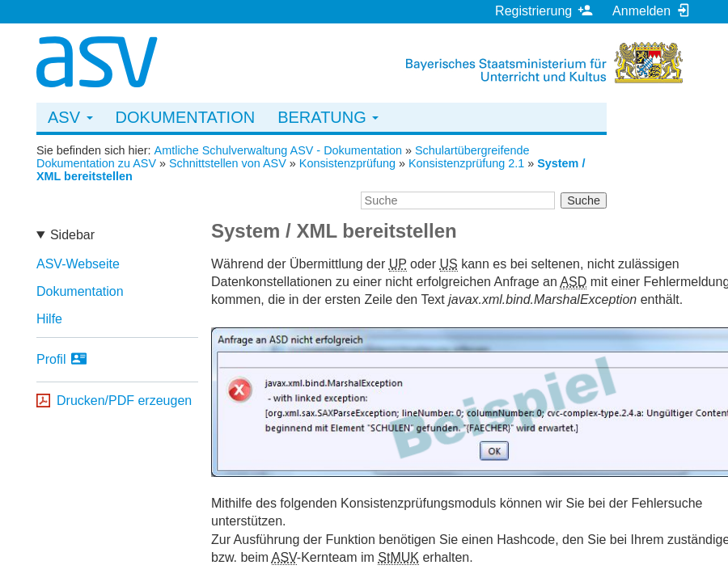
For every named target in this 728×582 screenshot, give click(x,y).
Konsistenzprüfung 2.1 (466, 163)
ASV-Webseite (78, 264)
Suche (584, 200)
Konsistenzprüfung (347, 163)
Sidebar (72, 235)
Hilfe (49, 319)
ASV (70, 117)
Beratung (328, 117)
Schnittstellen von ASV (228, 163)
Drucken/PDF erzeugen (124, 401)
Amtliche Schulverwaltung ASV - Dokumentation (278, 150)
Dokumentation (186, 117)
